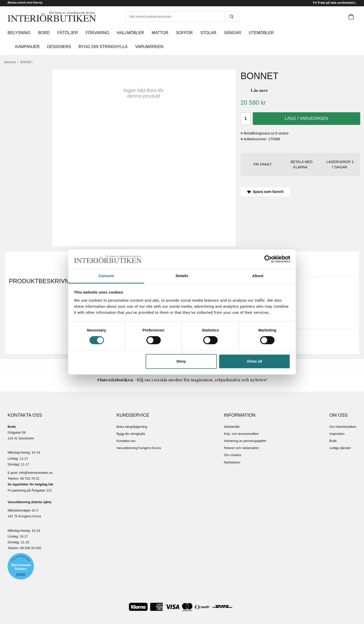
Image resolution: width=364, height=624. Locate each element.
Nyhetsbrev (232, 462)
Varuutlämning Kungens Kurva (139, 448)
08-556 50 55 (30, 548)
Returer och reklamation (242, 448)
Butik (333, 441)
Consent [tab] (106, 276)
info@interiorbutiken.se (36, 473)
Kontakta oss (126, 441)
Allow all (254, 361)
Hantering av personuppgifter (245, 441)
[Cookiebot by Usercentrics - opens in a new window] (268, 259)
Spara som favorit (265, 192)
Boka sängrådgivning (132, 427)
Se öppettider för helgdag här (30, 484)
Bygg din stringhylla (131, 434)
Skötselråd (232, 427)
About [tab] (258, 276)
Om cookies (233, 455)
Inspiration (337, 434)
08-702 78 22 (30, 478)
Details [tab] (182, 276)
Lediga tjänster (340, 448)
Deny (181, 361)
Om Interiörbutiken (343, 427)
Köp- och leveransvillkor (241, 434)
